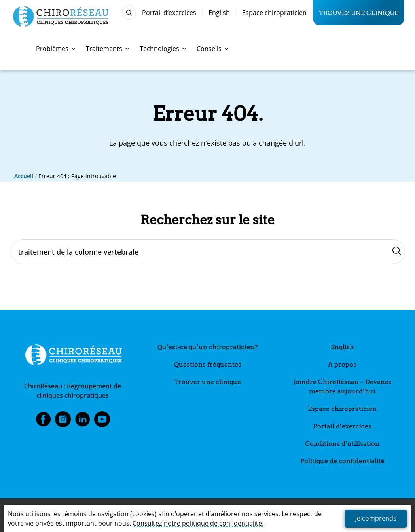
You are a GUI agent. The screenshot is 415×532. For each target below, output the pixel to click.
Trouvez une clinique (359, 13)
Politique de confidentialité (342, 461)
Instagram (63, 422)
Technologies (163, 49)
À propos (342, 364)
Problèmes (56, 49)
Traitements (107, 49)
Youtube (102, 422)
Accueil (24, 176)
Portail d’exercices (169, 13)
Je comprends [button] (376, 518)
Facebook (43, 422)
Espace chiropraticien (274, 13)
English (219, 13)
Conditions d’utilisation (342, 444)
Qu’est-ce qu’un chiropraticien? (207, 347)
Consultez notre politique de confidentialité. (198, 523)
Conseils (212, 49)
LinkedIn (83, 422)
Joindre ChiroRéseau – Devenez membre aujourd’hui (342, 387)
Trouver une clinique (207, 382)
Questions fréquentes (208, 364)
